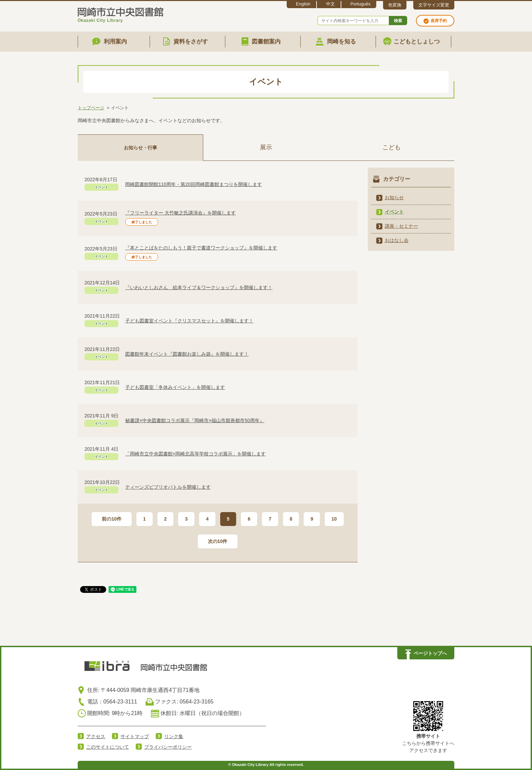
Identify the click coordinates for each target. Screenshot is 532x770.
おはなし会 (397, 240)
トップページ (91, 108)
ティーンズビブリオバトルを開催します (168, 487)
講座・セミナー (401, 226)
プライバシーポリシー (168, 747)
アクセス (96, 736)
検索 (398, 21)
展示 (266, 147)
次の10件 (218, 541)
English (303, 4)
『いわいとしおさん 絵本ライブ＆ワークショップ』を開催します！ (199, 287)
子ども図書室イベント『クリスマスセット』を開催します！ (189, 321)
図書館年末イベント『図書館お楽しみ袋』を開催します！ (187, 354)
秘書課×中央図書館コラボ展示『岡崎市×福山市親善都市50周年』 (195, 420)
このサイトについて (108, 747)
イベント (394, 212)
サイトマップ (135, 736)
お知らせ (394, 198)
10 (334, 519)
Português (360, 4)
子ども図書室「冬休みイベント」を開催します (175, 387)
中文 (330, 4)
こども (392, 147)
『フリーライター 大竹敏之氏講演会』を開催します (180, 213)
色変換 (395, 5)
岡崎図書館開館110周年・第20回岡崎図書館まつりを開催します (194, 184)
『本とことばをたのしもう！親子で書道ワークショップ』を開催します (201, 248)
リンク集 (174, 736)
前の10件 (112, 519)
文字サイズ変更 (434, 5)
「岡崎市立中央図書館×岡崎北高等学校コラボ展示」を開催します (195, 454)
